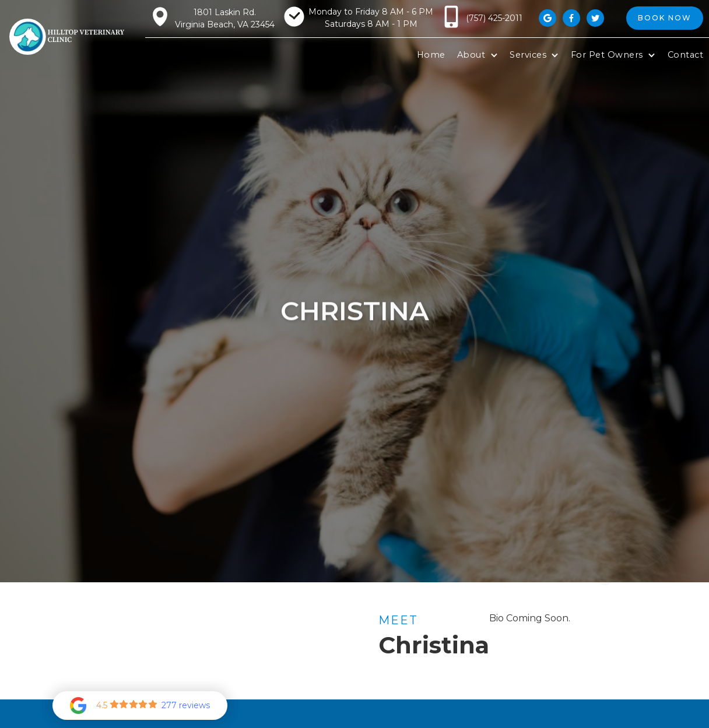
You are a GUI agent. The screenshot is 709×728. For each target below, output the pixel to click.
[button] (478, 55)
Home (431, 55)
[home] (68, 37)
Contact (686, 55)
